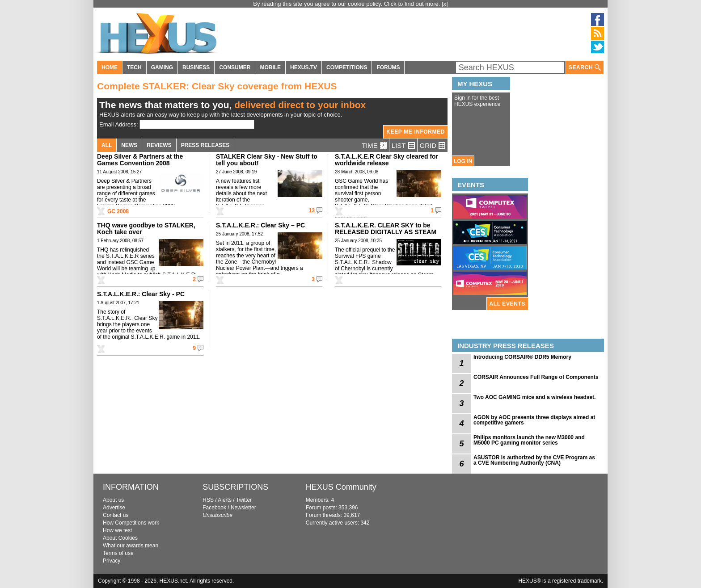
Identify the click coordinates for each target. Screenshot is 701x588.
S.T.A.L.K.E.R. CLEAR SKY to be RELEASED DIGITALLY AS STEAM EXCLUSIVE (386, 232)
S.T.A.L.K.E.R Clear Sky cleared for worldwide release (386, 160)
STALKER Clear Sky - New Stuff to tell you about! (267, 160)
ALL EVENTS (507, 304)
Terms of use (118, 553)
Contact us (116, 515)
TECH (134, 67)
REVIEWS (159, 145)
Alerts (225, 500)
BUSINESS (196, 67)
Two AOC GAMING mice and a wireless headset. (534, 397)
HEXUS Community (341, 487)
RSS (208, 500)
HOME (110, 67)
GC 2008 (118, 211)
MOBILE (270, 67)
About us (113, 500)
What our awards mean (131, 546)
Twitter (244, 500)
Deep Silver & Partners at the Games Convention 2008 (140, 160)
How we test (117, 530)
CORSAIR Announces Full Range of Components (536, 377)
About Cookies (120, 538)
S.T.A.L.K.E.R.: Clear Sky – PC (260, 225)
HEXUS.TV (304, 67)
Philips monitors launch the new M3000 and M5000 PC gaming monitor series (529, 440)
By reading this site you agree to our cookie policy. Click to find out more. (347, 4)
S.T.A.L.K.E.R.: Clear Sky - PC (141, 294)
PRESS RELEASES (205, 145)
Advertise (114, 508)
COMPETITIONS (347, 67)
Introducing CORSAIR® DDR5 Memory (522, 357)
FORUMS (388, 67)
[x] (445, 4)
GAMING (162, 67)
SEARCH (585, 68)
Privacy (112, 561)
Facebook (214, 508)
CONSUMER (235, 67)
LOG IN (463, 161)
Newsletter (243, 508)
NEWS (129, 145)
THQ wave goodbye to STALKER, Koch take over (146, 229)
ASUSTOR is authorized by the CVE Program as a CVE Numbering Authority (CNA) (534, 460)
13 (312, 210)
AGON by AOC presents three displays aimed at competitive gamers (534, 420)
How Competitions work (131, 523)
